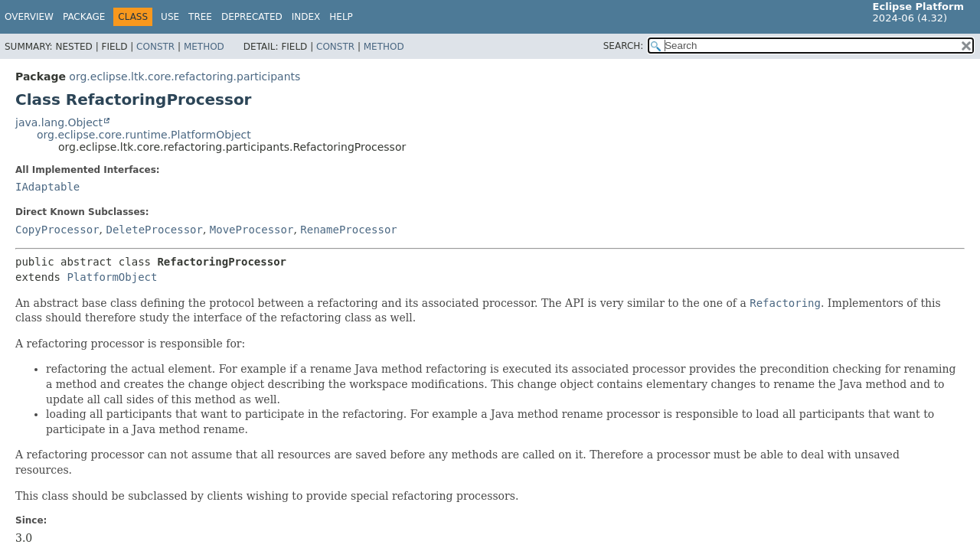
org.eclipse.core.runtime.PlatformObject (144, 135)
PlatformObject (112, 277)
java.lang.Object (59, 122)
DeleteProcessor (154, 230)
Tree (200, 17)
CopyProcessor (57, 230)
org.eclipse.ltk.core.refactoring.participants (185, 77)
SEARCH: (624, 46)
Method (204, 47)
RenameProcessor (348, 230)
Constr (155, 47)
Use (170, 17)
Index (306, 17)
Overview (29, 17)
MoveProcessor (252, 230)
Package (84, 17)
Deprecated (252, 17)
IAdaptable (47, 187)
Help (341, 17)
